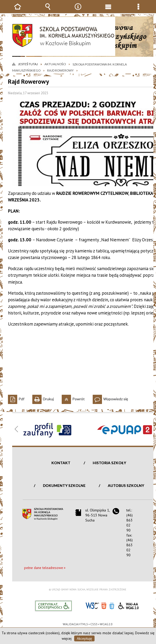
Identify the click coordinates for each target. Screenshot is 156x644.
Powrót (73, 398)
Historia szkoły (109, 463)
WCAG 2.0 (128, 605)
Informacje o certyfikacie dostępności (53, 606)
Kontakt (61, 463)
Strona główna (18, 10)
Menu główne (108, 10)
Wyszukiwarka (48, 10)
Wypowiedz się (110, 398)
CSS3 (112, 605)
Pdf (16, 398)
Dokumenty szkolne (64, 485)
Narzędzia (78, 10)
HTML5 (104, 605)
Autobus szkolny (126, 485)
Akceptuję (84, 638)
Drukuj (43, 398)
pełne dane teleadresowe (44, 568)
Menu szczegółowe (138, 10)
